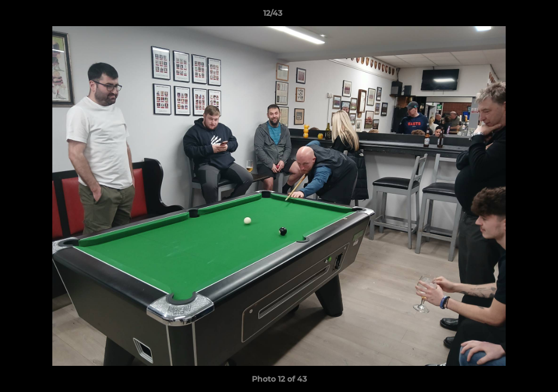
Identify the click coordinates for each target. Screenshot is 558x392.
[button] (512, 16)
